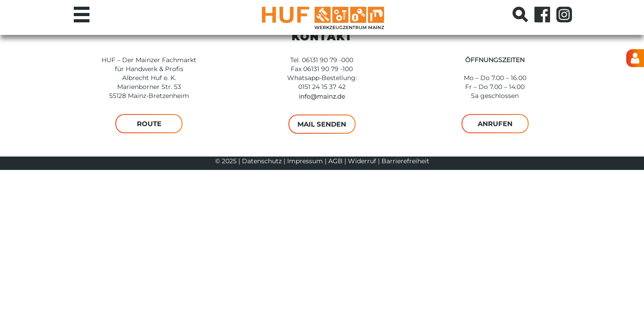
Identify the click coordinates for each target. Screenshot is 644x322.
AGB (335, 161)
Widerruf (362, 161)
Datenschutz (262, 161)
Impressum (305, 161)
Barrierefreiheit (405, 161)
